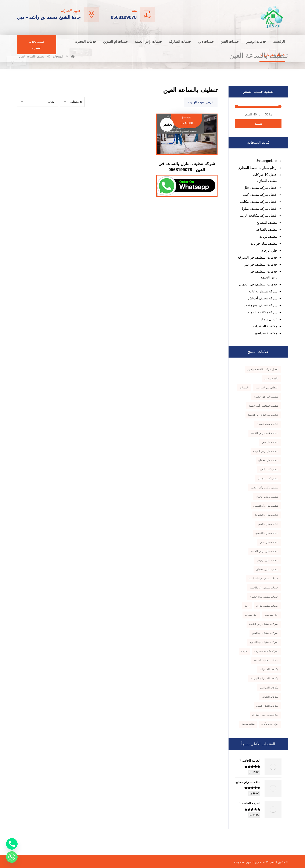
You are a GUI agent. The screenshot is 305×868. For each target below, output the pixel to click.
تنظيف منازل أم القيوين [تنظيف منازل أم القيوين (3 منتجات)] (266, 506)
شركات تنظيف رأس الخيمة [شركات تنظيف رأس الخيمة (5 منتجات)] (264, 624)
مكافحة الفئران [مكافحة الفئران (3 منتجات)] (270, 697)
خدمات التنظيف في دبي (260, 264)
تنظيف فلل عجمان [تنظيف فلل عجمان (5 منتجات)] (268, 460)
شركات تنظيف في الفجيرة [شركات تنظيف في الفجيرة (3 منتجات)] (264, 642)
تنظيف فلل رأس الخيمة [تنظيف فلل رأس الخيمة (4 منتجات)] (266, 451)
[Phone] (12, 844)
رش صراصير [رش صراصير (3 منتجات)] (271, 615)
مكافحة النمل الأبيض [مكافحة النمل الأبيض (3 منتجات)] (267, 706)
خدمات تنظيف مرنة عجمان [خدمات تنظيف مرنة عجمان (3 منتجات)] (264, 597)
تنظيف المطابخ (267, 223)
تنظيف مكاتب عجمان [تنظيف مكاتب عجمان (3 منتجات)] (267, 497)
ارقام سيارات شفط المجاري (257, 168)
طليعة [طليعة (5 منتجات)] (244, 651)
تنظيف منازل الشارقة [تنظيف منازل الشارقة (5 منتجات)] (267, 515)
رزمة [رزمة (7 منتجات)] (247, 606)
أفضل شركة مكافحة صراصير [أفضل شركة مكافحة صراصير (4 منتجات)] (263, 369)
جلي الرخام (269, 250)
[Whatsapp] (12, 857)
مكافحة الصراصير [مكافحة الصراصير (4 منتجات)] (269, 688)
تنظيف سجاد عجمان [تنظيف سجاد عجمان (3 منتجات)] (267, 424)
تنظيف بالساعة (267, 230)
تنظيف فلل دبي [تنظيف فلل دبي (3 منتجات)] (270, 442)
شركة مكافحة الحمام (262, 312)
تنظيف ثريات (268, 237)
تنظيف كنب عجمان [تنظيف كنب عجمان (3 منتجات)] (268, 479)
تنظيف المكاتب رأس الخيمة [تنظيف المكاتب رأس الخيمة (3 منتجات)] (263, 406)
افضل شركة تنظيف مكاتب (259, 202)
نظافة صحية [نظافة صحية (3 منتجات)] (248, 724)
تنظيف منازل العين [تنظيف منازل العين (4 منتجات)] (268, 524)
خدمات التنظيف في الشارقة (257, 257)
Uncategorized (266, 161)
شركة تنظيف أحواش (263, 298)
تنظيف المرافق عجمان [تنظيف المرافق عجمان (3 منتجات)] (266, 397)
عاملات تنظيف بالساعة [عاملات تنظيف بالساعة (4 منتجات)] (266, 660)
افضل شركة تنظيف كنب (260, 195)
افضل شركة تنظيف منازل (259, 209)
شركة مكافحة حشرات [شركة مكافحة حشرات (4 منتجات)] (266, 651)
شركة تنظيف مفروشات (260, 305)
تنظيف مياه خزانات (264, 243)
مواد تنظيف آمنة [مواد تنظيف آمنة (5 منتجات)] (270, 724)
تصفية (258, 124)
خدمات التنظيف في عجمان (258, 284)
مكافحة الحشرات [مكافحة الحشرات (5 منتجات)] (269, 669)
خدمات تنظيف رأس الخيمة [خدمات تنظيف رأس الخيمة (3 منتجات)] (264, 588)
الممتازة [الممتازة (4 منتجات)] (244, 388)
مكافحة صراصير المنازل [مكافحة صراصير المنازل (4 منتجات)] (265, 715)
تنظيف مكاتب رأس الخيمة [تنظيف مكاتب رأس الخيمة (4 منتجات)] (264, 488)
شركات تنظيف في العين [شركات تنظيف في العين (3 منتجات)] (265, 633)
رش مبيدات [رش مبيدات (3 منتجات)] (251, 615)
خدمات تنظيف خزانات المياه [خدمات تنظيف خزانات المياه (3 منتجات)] (263, 579)
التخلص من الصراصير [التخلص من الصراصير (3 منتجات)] (267, 388)
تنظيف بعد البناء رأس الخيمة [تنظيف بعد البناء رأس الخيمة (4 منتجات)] (263, 415)
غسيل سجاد (269, 319)
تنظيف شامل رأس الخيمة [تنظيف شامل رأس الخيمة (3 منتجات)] (265, 433)
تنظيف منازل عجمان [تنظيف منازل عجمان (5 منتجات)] (267, 569)
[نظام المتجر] (37, 102)
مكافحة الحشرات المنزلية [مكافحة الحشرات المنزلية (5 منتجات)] (264, 679)
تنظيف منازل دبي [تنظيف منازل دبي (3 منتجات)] (269, 542)
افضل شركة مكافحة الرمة (259, 216)
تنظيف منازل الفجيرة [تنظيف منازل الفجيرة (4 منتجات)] (267, 533)
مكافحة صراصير (266, 333)
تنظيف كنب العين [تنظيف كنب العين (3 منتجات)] (269, 469)
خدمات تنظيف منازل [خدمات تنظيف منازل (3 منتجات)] (267, 606)
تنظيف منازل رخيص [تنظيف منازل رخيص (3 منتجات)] (267, 560)
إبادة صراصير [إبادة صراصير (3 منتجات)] (271, 378)
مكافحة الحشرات (265, 326)
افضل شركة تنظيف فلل (260, 188)
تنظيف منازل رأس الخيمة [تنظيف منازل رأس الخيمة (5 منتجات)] (265, 551)
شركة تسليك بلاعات (263, 291)
